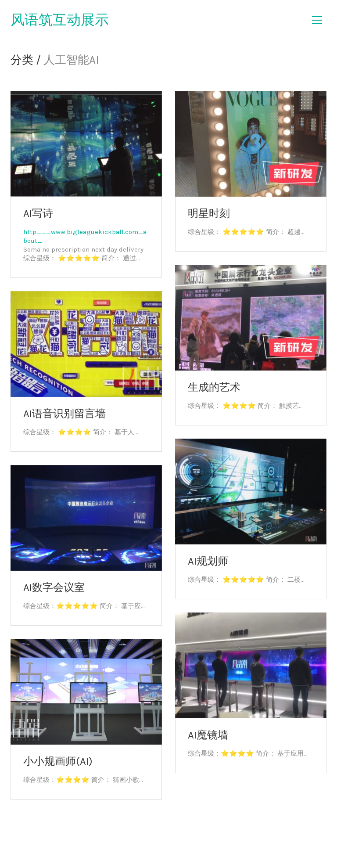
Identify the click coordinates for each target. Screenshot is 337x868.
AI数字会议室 (54, 587)
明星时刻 (209, 213)
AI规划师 (208, 561)
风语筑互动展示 (60, 20)
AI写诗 (38, 213)
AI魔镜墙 (208, 735)
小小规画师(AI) (58, 761)
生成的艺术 (214, 387)
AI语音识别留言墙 (65, 414)
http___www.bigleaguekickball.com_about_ (85, 236)
